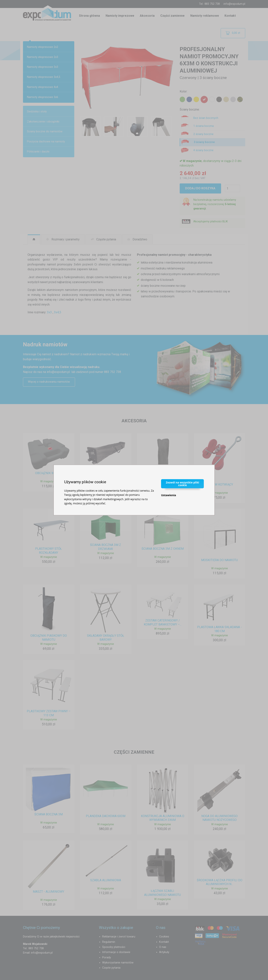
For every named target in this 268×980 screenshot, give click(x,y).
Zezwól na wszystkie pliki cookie (182, 484)
